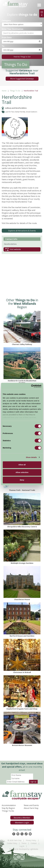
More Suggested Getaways (22, 79)
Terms (24, 843)
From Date (7, 37)
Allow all (22, 465)
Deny (22, 480)
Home (4, 91)
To (3, 46)
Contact (34, 843)
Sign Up (33, 782)
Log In (22, 846)
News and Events (31, 805)
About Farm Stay (31, 808)
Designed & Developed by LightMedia (24, 849)
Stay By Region (8, 808)
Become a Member (22, 818)
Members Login (22, 823)
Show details (31, 457)
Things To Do (15, 91)
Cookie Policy (12, 843)
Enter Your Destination (12, 29)
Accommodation (9, 805)
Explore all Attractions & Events (22, 231)
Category (6, 20)
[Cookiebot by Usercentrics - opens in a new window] (31, 386)
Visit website (13, 249)
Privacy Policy (31, 840)
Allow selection (22, 472)
